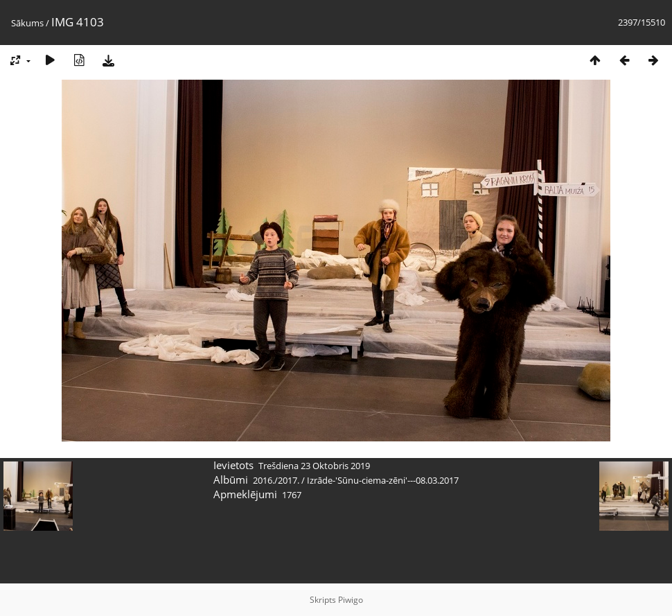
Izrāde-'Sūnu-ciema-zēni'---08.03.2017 (383, 480)
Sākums (27, 23)
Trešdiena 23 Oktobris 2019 (314, 466)
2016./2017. (276, 480)
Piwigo (351, 600)
